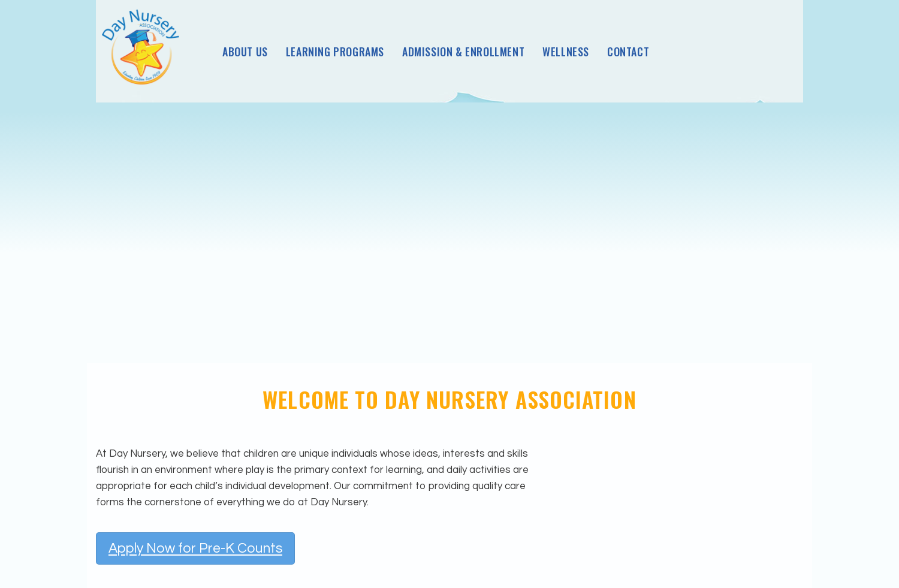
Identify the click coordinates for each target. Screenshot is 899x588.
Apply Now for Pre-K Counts (195, 548)
